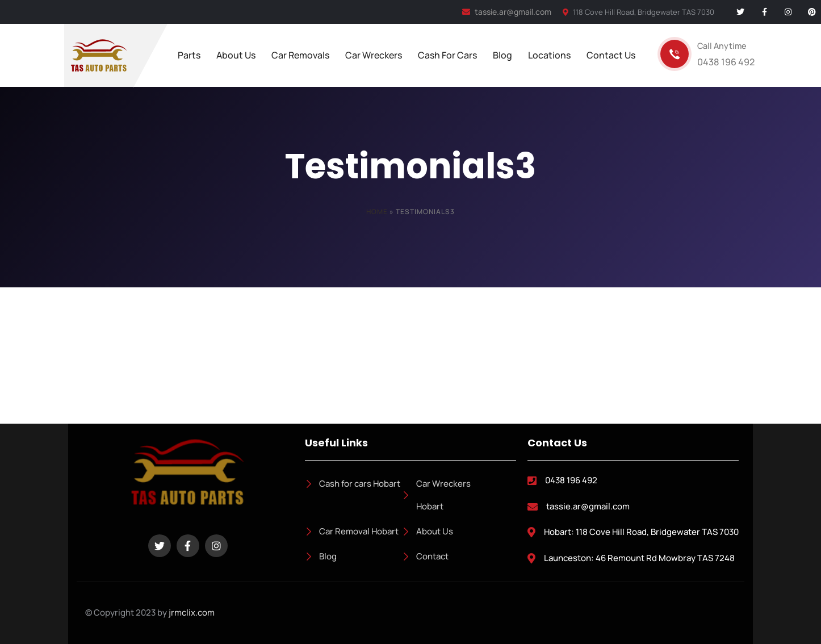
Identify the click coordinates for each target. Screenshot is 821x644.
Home (377, 212)
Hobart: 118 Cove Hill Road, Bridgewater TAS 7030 (641, 532)
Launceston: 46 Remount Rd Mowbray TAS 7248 (639, 558)
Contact (425, 556)
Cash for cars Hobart (353, 484)
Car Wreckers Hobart (436, 495)
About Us (428, 531)
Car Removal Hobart (352, 531)
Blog (321, 556)
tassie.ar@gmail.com (507, 12)
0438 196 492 (571, 480)
